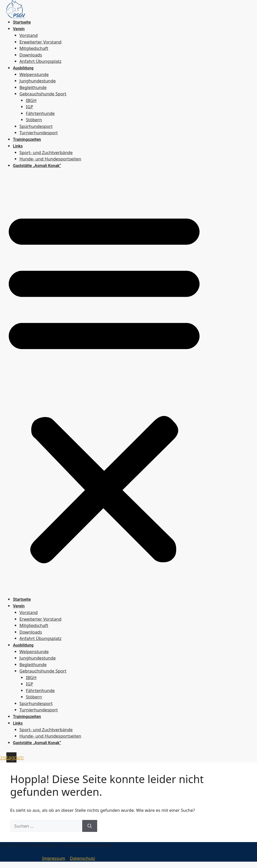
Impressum (54, 858)
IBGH (31, 100)
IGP (29, 107)
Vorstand (29, 35)
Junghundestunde (38, 81)
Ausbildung (23, 68)
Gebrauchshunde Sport (43, 94)
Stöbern (34, 120)
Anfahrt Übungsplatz (41, 61)
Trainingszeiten (27, 139)
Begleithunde (33, 87)
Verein (19, 29)
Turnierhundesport (39, 133)
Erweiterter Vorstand (41, 42)
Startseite (22, 22)
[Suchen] (90, 826)
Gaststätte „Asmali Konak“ (37, 166)
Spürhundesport (36, 126)
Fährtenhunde (40, 113)
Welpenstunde (34, 74)
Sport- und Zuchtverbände (46, 152)
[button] (104, 386)
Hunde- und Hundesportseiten (50, 159)
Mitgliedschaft (34, 48)
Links (18, 146)
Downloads (31, 55)
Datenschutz (82, 858)
